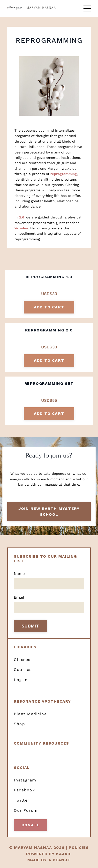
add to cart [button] (49, 307)
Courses (23, 670)
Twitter (22, 800)
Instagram (25, 780)
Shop (19, 724)
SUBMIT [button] (30, 626)
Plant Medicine (30, 714)
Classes (22, 660)
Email (19, 597)
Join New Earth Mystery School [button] (49, 511)
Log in (21, 680)
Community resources (41, 743)
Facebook (24, 790)
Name (19, 574)
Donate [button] (30, 825)
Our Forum (26, 810)
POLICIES (79, 848)
